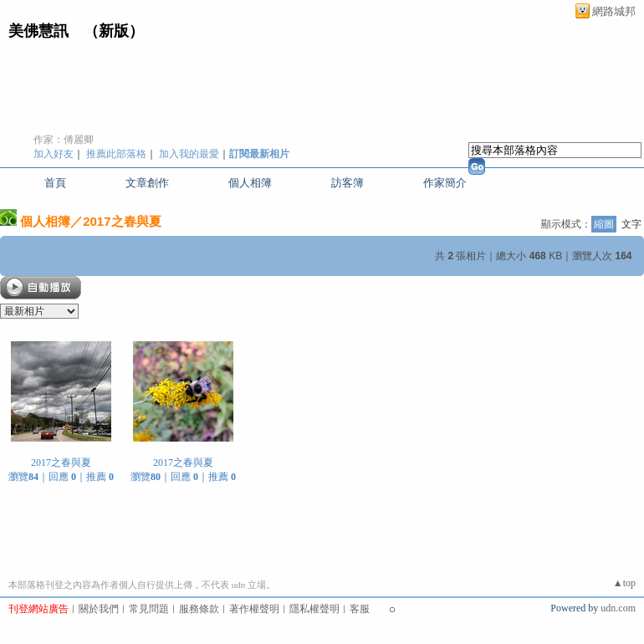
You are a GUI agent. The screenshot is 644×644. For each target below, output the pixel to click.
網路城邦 (614, 11)
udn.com (618, 608)
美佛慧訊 (38, 31)
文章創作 (147, 183)
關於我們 (99, 609)
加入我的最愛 (189, 154)
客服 (360, 609)
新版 (114, 31)
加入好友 (54, 154)
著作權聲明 (254, 609)
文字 (631, 224)
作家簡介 (445, 183)
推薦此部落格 (116, 154)
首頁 (55, 183)
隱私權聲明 (314, 609)
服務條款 (199, 609)
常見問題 (149, 609)
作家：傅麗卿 (64, 140)
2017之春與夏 (122, 221)
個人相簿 (250, 183)
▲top (624, 583)
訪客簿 (348, 183)
